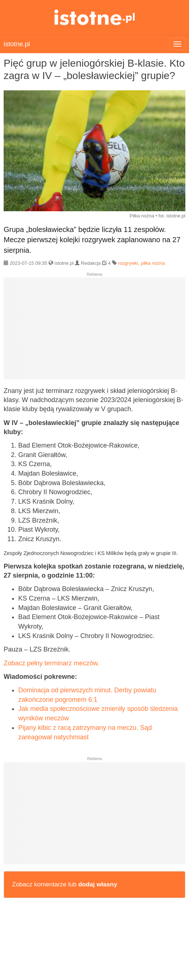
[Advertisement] (94, 331)
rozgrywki (128, 263)
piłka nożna (153, 263)
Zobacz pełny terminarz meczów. (51, 663)
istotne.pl (95, 17)
